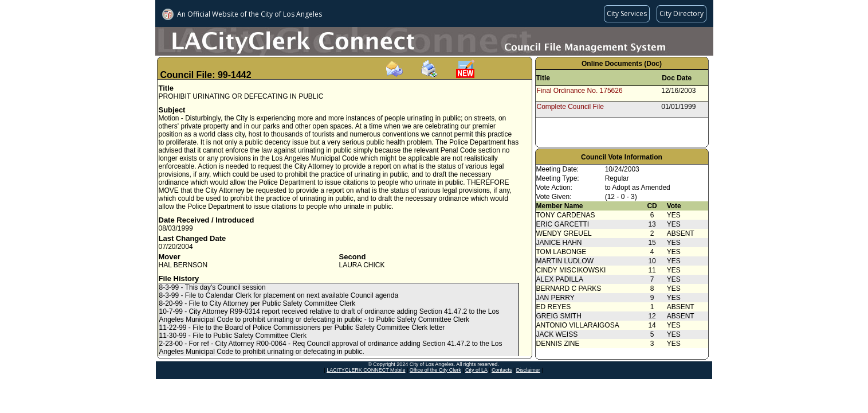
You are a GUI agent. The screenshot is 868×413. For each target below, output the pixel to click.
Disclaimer (528, 370)
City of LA (476, 370)
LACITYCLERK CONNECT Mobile (366, 370)
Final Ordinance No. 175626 (580, 91)
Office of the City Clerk (435, 370)
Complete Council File (570, 107)
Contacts (502, 370)
